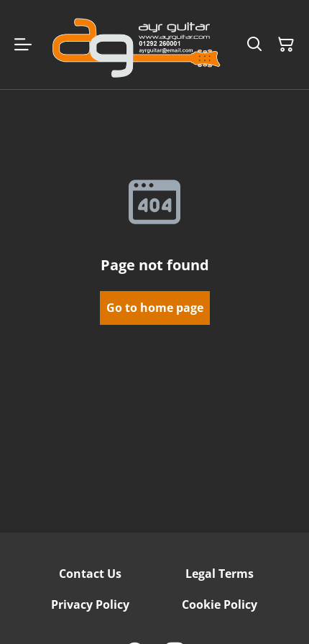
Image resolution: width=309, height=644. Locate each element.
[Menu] (23, 45)
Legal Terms (220, 574)
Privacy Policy (90, 604)
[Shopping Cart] (286, 45)
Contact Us (90, 574)
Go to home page (155, 308)
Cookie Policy (220, 604)
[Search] (254, 45)
